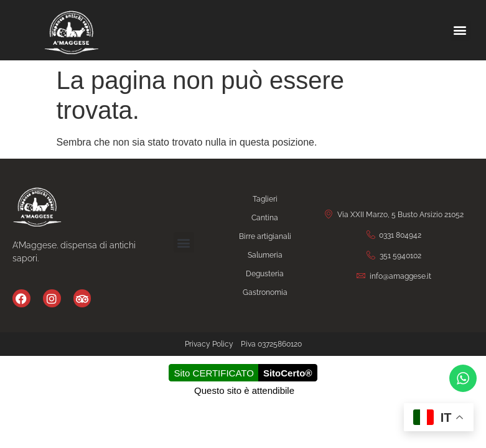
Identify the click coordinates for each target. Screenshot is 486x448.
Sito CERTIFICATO (214, 373)
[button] (460, 30)
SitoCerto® (288, 373)
